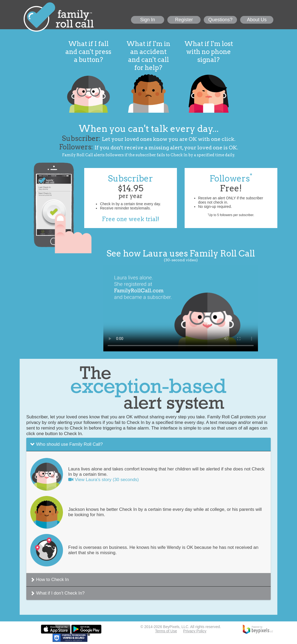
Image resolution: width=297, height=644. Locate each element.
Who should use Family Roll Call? (69, 444)
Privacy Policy (195, 631)
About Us (257, 20)
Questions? (220, 20)
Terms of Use (166, 631)
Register (184, 20)
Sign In (147, 20)
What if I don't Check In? (60, 593)
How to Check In (52, 580)
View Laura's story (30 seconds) (104, 480)
